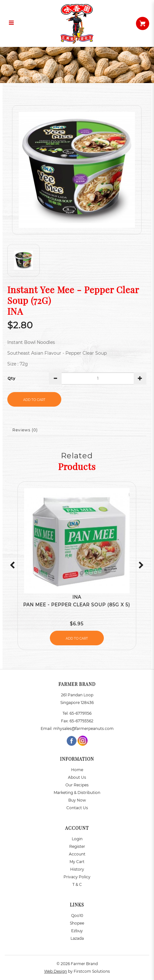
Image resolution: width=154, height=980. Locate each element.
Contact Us (77, 808)
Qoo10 (77, 916)
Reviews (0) (25, 430)
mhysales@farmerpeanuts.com (84, 729)
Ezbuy (77, 931)
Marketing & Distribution (77, 793)
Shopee (77, 923)
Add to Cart (34, 400)
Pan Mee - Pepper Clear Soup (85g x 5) (77, 605)
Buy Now (77, 800)
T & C (77, 884)
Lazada (77, 938)
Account (77, 854)
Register (77, 846)
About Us (77, 777)
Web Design (56, 971)
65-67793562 (81, 721)
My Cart (77, 862)
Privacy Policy (77, 877)
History (77, 869)
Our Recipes (77, 785)
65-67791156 (80, 713)
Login (77, 839)
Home (77, 770)
